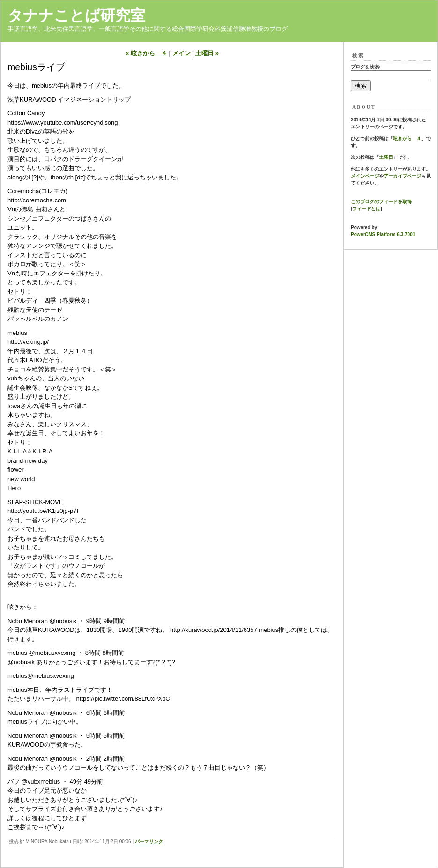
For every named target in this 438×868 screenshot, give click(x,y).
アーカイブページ (402, 176)
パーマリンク (149, 842)
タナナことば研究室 (76, 15)
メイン (182, 53)
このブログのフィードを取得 (381, 202)
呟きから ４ (407, 138)
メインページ (365, 176)
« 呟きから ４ (146, 53)
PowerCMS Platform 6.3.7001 (383, 234)
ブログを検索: (366, 67)
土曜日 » (207, 53)
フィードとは (366, 209)
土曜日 (386, 157)
